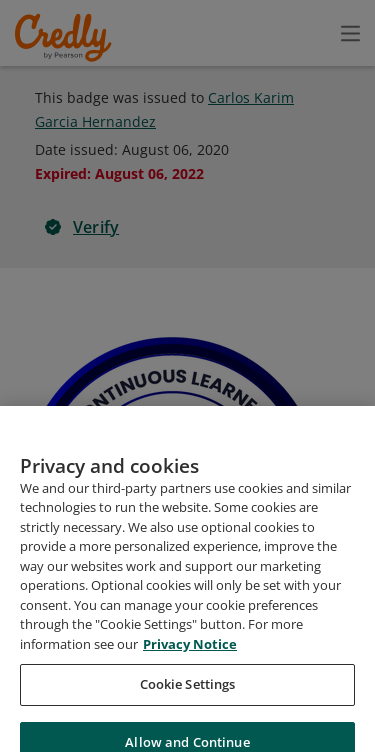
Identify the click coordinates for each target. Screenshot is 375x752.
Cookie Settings (188, 710)
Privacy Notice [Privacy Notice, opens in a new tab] (190, 669)
